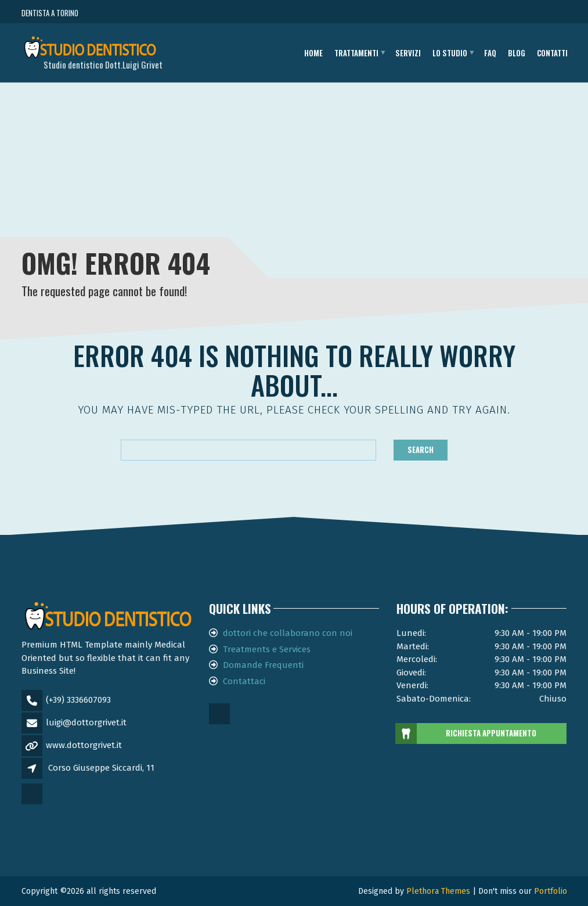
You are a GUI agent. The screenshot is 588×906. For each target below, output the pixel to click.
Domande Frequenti (263, 665)
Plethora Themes (438, 891)
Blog (517, 53)
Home (313, 53)
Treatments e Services (267, 649)
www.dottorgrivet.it (84, 745)
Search (421, 450)
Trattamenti (356, 53)
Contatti (552, 53)
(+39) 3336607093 (78, 700)
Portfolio (551, 891)
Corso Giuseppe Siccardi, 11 (101, 768)
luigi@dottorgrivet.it (86, 722)
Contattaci (244, 681)
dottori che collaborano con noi (288, 633)
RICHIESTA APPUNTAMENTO (466, 734)
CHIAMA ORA (503, 13)
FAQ (490, 53)
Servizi (408, 53)
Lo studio (450, 53)
